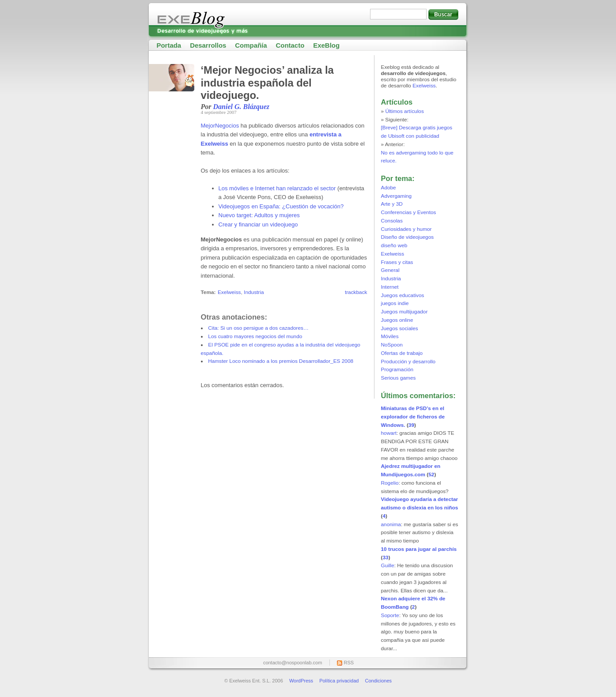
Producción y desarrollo (408, 362)
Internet (390, 287)
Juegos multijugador (404, 312)
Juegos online (397, 320)
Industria (254, 292)
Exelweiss (229, 292)
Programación (397, 369)
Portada (169, 45)
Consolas (392, 221)
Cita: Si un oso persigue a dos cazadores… (258, 328)
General (390, 270)
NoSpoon (392, 345)
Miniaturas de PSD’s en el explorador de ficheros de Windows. (413, 417)
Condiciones (378, 681)
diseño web (394, 245)
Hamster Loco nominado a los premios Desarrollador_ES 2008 (281, 361)
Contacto (290, 45)
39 (411, 425)
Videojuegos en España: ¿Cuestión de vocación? (281, 206)
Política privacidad (339, 681)
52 (431, 475)
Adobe (389, 188)
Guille (388, 565)
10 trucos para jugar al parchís (419, 549)
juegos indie (395, 303)
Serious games (399, 378)
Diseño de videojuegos (408, 237)
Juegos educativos (403, 295)
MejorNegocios (220, 126)
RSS (349, 663)
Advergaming (397, 196)
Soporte (390, 615)
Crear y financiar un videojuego (258, 224)
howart (389, 433)
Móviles (390, 336)
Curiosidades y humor (406, 229)
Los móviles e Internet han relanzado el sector (277, 188)
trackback (356, 292)
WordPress (301, 681)
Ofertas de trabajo (402, 353)
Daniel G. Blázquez (242, 107)
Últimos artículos (404, 111)
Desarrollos (208, 45)
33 (385, 558)
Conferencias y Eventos (409, 212)
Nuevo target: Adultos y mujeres (259, 215)
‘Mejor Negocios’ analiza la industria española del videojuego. (267, 83)
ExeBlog (326, 45)
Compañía (251, 45)
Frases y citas (397, 262)
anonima (391, 524)
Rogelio (390, 483)
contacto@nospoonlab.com (293, 663)
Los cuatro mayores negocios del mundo (255, 336)
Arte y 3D (392, 204)
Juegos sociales (400, 328)
